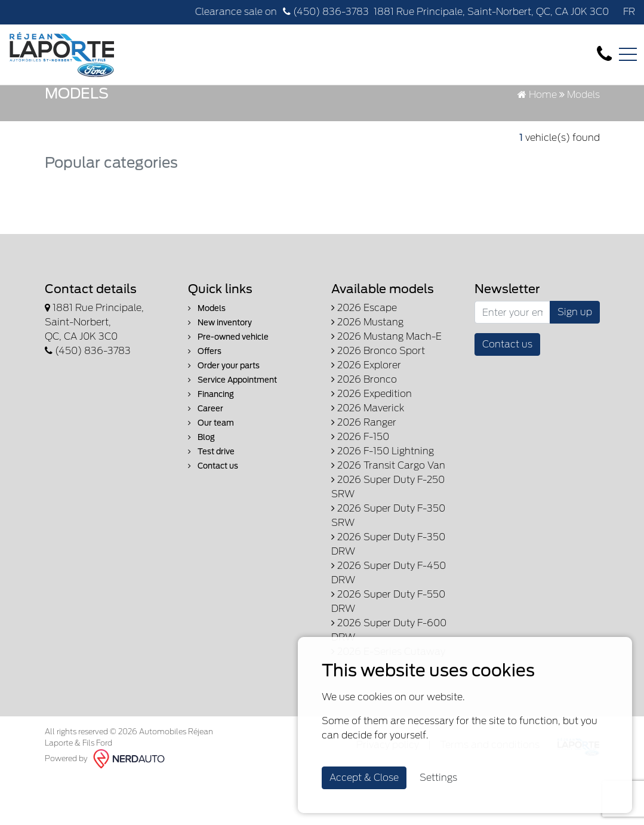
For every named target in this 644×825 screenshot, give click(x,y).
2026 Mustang (367, 370)
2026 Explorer (366, 413)
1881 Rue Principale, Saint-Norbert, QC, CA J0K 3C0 (491, 12)
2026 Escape (364, 355)
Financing (211, 442)
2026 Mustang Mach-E (386, 384)
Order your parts (224, 413)
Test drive (211, 499)
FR (629, 12)
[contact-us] (604, 54)
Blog (201, 485)
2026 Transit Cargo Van (388, 513)
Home (537, 142)
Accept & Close (364, 778)
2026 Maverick (368, 456)
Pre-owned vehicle (228, 385)
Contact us (213, 514)
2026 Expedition (372, 441)
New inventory (220, 370)
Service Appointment (232, 428)
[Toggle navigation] (628, 54)
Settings (438, 778)
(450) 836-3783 (326, 12)
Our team (211, 471)
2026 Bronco (364, 427)
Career (206, 456)
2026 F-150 (360, 484)
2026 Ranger (364, 470)
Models (207, 356)
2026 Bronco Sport (378, 398)
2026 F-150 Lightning (383, 499)
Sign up (575, 360)
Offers (205, 399)
